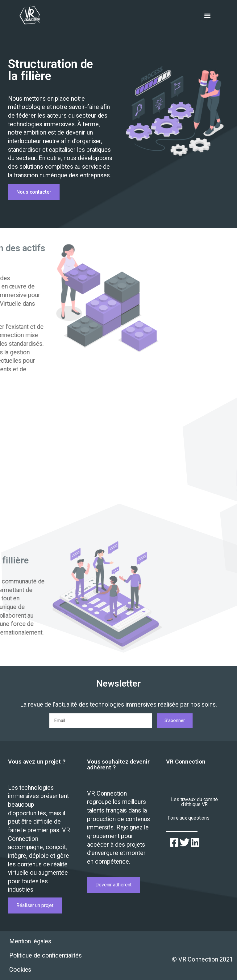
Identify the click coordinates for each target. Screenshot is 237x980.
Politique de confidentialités (46, 956)
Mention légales (30, 941)
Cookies (20, 970)
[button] (208, 15)
